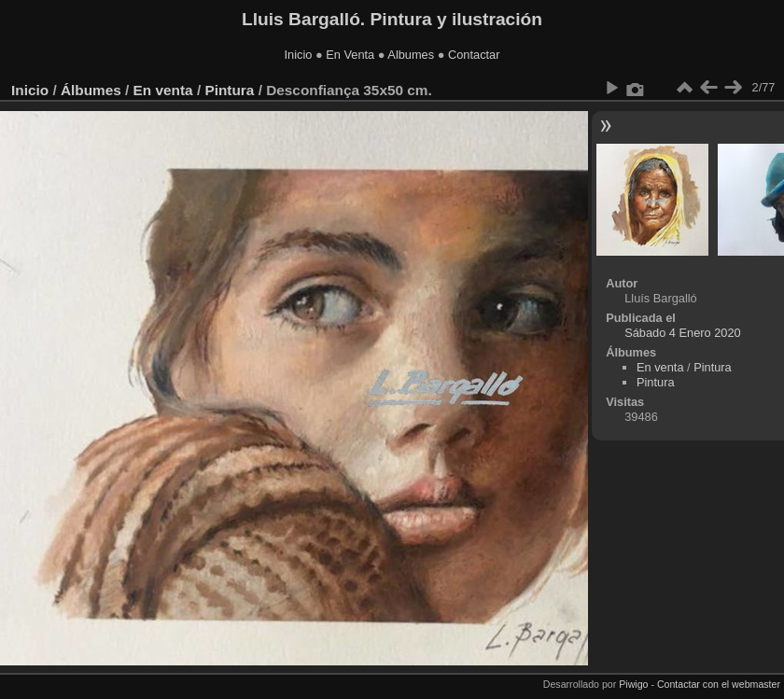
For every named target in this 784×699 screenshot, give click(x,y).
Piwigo (633, 684)
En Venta (350, 55)
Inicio (299, 55)
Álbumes (91, 90)
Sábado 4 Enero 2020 (683, 333)
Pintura (229, 90)
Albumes (411, 55)
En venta (163, 90)
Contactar (474, 55)
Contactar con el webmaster (719, 684)
